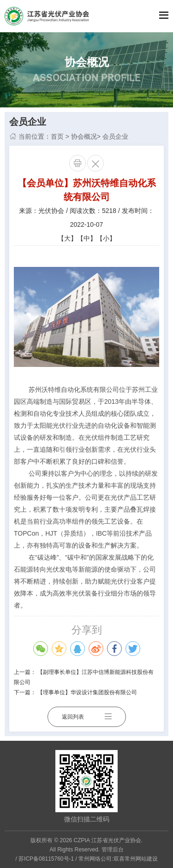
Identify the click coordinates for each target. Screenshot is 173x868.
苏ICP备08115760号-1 (46, 859)
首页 (57, 136)
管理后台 (113, 850)
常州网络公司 (95, 859)
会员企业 (115, 136)
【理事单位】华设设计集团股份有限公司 (87, 692)
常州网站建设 (141, 859)
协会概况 (84, 136)
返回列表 (87, 717)
